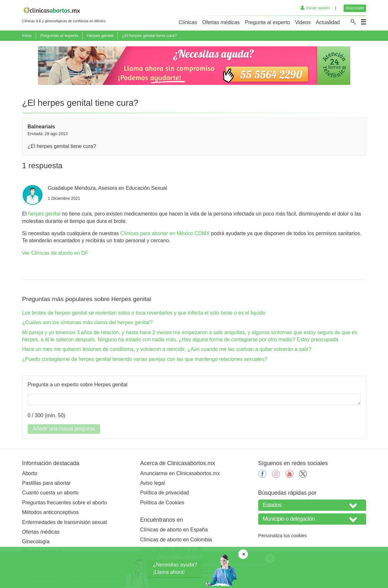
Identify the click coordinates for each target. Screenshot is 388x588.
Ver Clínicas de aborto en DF (55, 253)
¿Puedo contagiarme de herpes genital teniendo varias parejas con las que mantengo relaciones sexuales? (145, 359)
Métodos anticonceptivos (51, 512)
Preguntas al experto (59, 36)
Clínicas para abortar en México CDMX (165, 233)
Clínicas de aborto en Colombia (176, 540)
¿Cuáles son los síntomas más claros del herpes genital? (88, 322)
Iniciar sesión (315, 8)
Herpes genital (100, 36)
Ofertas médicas (221, 22)
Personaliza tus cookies (283, 536)
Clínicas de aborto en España (174, 530)
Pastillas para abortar (47, 483)
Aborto (30, 473)
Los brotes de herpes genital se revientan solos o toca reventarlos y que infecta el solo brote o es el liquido (144, 313)
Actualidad (328, 22)
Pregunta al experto (267, 22)
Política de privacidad (165, 493)
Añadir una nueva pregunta (64, 429)
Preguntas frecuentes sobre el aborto (65, 503)
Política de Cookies (162, 503)
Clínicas (188, 22)
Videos (303, 22)
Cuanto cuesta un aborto (50, 493)
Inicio (27, 36)
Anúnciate (355, 8)
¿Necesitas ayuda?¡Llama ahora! (175, 568)
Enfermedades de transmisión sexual (65, 522)
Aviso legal (152, 483)
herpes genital (44, 214)
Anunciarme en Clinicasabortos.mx (180, 473)
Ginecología (36, 542)
